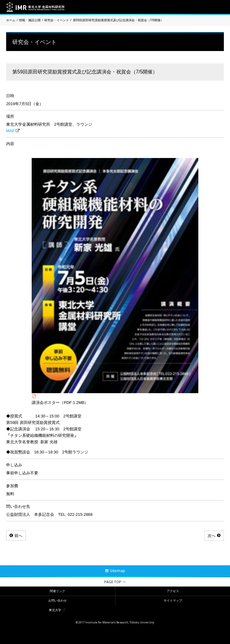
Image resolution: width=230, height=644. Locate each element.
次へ (212, 536)
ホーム (11, 20)
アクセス (173, 591)
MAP (10, 131)
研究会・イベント (57, 20)
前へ (18, 536)
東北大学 (55, 610)
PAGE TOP (113, 582)
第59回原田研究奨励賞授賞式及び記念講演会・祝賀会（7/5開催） (118, 20)
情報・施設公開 (30, 20)
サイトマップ (173, 601)
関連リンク (57, 591)
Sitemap (117, 571)
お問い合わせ (57, 601)
